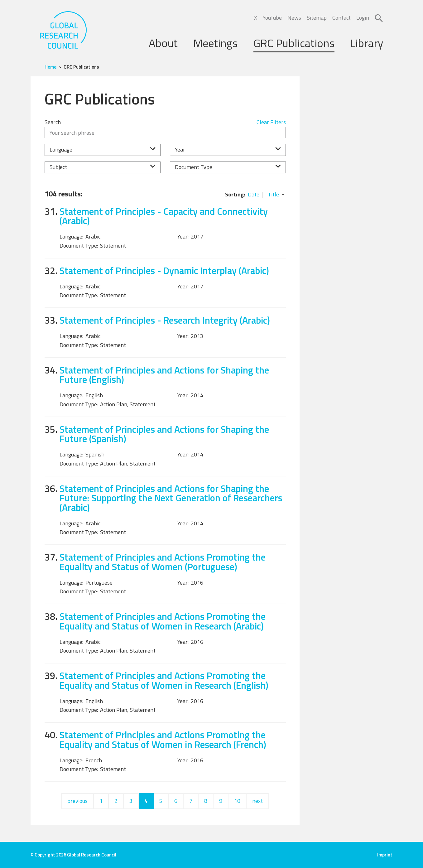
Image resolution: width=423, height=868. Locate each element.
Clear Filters (271, 122)
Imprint (385, 855)
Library (367, 43)
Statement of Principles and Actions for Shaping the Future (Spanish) (164, 434)
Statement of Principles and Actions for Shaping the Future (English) (164, 375)
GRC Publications (294, 43)
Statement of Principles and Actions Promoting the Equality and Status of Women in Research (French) (163, 740)
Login (363, 18)
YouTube (272, 18)
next (257, 801)
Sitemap (317, 18)
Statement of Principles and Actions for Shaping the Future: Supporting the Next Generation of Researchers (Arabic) (171, 498)
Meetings (215, 43)
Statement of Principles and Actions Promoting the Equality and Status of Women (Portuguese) (163, 562)
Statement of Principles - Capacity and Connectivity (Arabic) (164, 216)
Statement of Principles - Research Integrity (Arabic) (165, 320)
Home (50, 67)
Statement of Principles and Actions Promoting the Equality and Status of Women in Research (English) (164, 680)
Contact (341, 18)
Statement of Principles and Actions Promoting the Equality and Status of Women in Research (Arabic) (163, 621)
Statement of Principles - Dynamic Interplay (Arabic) (164, 270)
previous (77, 801)
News (294, 18)
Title (273, 194)
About (163, 43)
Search (53, 122)
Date (254, 194)
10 (237, 801)
